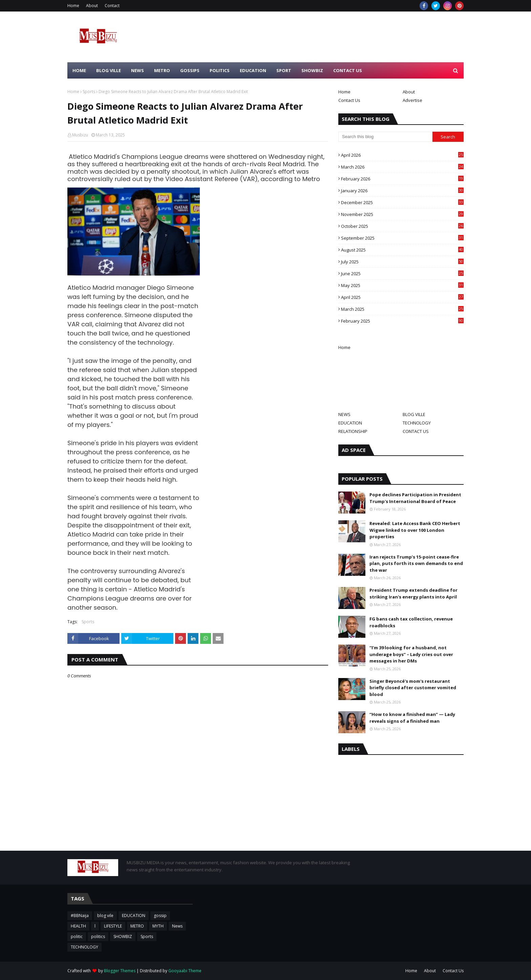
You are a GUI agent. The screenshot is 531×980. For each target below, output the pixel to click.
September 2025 (402, 238)
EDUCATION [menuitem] (253, 70)
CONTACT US (416, 431)
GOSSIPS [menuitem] (190, 70)
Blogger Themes (120, 971)
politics (98, 937)
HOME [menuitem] (79, 70)
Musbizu (80, 135)
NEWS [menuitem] (137, 70)
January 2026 (402, 191)
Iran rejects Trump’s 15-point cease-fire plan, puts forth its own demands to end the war (416, 563)
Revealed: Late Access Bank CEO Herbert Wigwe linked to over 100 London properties (415, 530)
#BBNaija (80, 916)
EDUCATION (350, 423)
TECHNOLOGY (417, 423)
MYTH (158, 926)
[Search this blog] (385, 137)
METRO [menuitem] (162, 70)
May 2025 (402, 285)
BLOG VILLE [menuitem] (109, 70)
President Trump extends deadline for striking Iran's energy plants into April (413, 593)
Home (73, 6)
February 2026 (402, 179)
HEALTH (78, 926)
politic (77, 937)
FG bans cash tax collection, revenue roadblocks (411, 622)
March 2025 (402, 309)
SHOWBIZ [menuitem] (312, 70)
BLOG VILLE (414, 414)
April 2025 (402, 297)
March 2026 (402, 167)
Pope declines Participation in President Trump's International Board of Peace (415, 498)
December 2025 (402, 202)
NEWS (344, 414)
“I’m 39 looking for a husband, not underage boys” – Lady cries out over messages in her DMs (411, 654)
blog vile (105, 916)
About (92, 6)
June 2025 (402, 274)
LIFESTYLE (113, 926)
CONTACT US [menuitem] (348, 70)
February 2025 (402, 321)
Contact (112, 6)
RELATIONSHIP (353, 431)
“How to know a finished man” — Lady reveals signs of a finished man (412, 718)
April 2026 (402, 155)
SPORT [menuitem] (284, 70)
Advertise (412, 100)
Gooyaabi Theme (185, 971)
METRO (137, 926)
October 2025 (402, 226)
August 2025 (402, 250)
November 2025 (402, 214)
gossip (160, 916)
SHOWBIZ (123, 937)
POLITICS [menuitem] (220, 70)
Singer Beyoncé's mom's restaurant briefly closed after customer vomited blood (413, 688)
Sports (89, 92)
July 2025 (402, 262)
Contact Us (349, 100)
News (177, 926)
